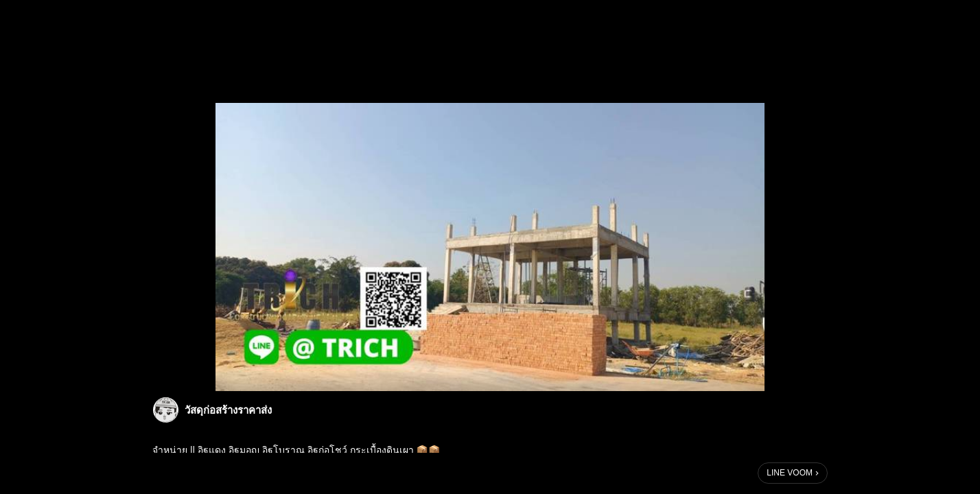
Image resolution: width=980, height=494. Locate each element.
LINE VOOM (790, 473)
